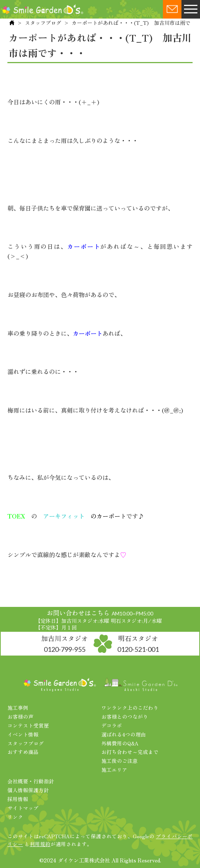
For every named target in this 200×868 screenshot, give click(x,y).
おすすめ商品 (23, 752)
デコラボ (112, 725)
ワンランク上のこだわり (130, 708)
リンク (15, 817)
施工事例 (18, 708)
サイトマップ (23, 808)
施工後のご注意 (119, 761)
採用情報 (18, 799)
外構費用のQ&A (120, 743)
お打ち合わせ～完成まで (130, 752)
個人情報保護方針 (28, 790)
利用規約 (40, 844)
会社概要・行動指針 (31, 781)
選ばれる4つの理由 (124, 734)
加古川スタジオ (65, 643)
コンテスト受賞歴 (28, 725)
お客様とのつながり (125, 716)
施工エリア (114, 770)
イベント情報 (23, 734)
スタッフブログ (43, 23)
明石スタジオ (138, 643)
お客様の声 (20, 716)
